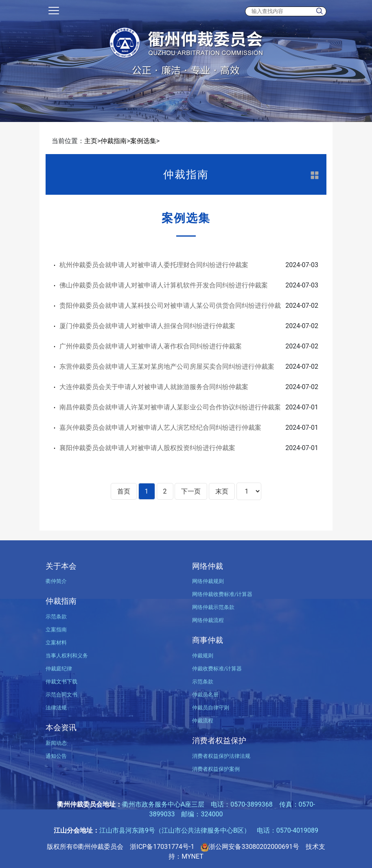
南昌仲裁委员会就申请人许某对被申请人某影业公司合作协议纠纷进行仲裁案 (170, 407)
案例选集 (143, 141)
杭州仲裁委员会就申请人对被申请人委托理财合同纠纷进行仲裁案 (154, 265)
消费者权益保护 (219, 741)
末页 (222, 491)
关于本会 (61, 566)
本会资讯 (61, 728)
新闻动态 (56, 743)
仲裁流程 (203, 721)
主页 (91, 141)
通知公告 (56, 756)
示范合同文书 (61, 695)
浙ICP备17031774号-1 (162, 847)
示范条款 (56, 617)
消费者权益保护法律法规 (221, 756)
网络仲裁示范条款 (213, 607)
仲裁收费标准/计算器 (217, 669)
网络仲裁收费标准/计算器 (222, 594)
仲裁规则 (203, 656)
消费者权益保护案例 (216, 769)
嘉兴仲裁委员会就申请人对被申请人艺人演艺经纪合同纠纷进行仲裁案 (160, 427)
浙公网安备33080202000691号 (250, 847)
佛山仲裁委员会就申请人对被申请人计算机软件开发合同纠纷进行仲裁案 (164, 285)
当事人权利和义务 (67, 656)
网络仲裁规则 (208, 581)
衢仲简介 (56, 581)
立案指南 (56, 630)
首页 (124, 491)
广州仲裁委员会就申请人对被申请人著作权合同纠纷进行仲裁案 (151, 346)
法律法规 (56, 708)
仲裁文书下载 (61, 682)
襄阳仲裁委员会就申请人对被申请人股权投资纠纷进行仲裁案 (147, 448)
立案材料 (56, 643)
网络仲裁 (208, 566)
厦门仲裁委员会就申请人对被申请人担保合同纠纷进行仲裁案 (147, 326)
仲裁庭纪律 (59, 669)
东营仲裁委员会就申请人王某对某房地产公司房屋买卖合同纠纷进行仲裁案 (167, 367)
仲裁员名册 (205, 695)
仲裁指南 (114, 141)
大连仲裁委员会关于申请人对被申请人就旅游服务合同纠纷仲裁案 (154, 387)
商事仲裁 (208, 640)
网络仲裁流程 (208, 620)
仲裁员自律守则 (211, 708)
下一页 (191, 491)
